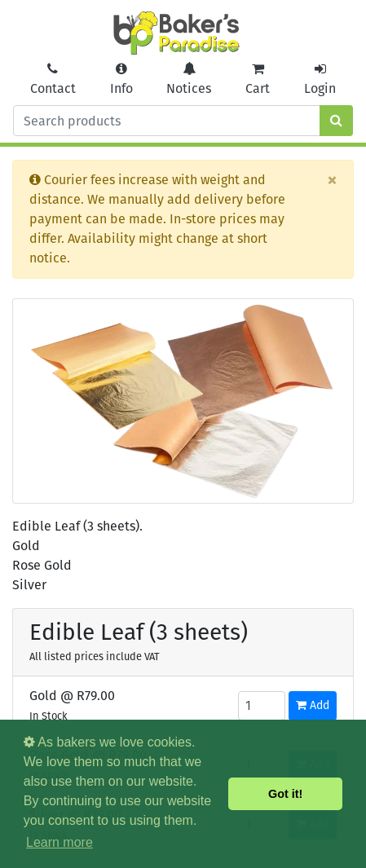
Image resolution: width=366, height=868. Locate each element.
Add (313, 705)
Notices (189, 79)
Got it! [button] (285, 794)
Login (320, 79)
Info (121, 79)
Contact (53, 79)
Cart (258, 79)
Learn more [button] (60, 842)
